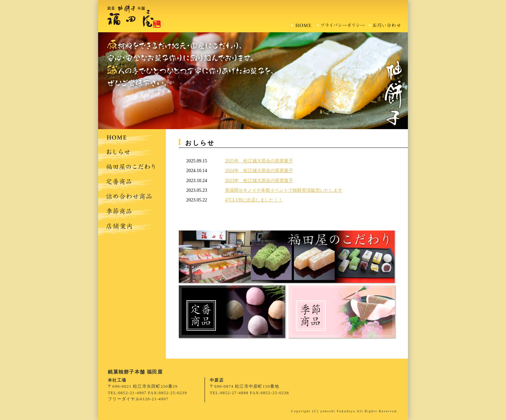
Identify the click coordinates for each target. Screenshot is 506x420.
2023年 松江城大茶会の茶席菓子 (259, 180)
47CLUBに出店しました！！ (254, 200)
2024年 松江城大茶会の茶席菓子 (259, 170)
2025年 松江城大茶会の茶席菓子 (259, 161)
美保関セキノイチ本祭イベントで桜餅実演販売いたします (284, 190)
